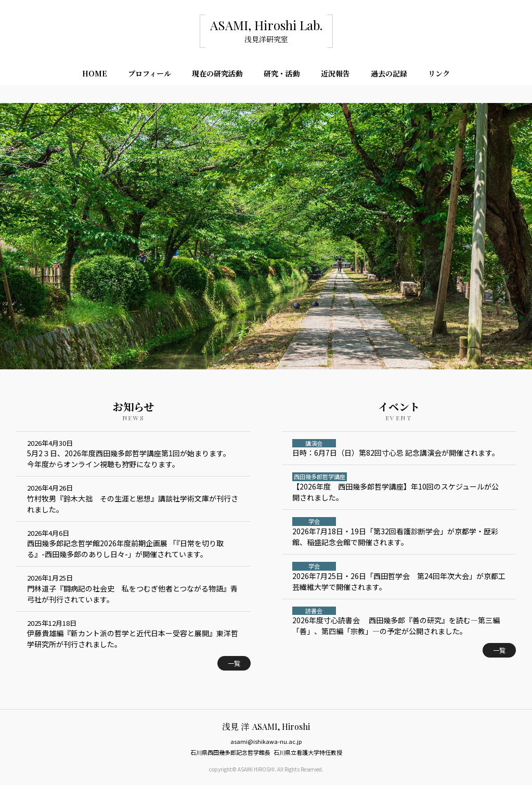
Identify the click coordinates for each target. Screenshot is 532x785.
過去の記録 (389, 75)
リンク (439, 75)
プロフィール (150, 75)
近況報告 (335, 75)
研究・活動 (282, 75)
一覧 (234, 663)
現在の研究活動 (217, 75)
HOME (95, 75)
